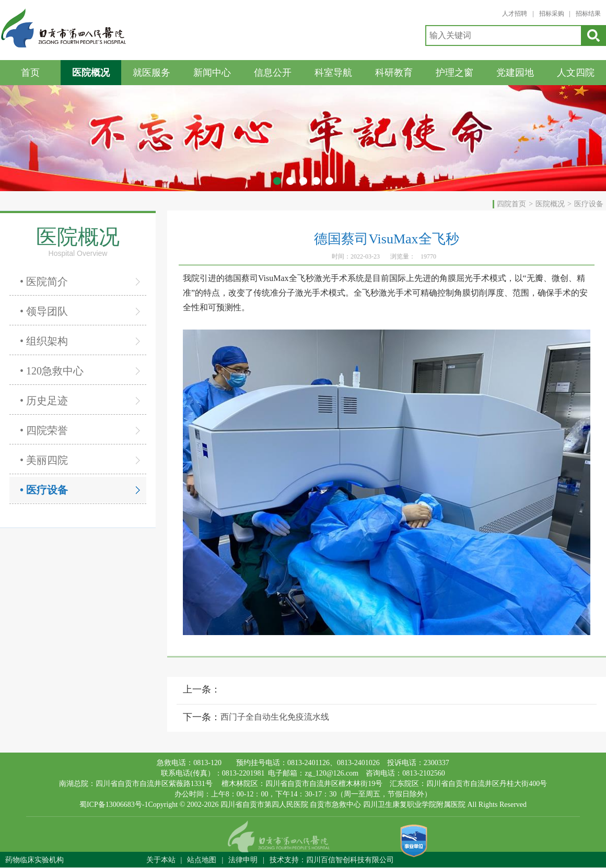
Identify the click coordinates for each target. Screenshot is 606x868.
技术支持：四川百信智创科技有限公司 (332, 860)
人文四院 (576, 73)
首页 (30, 73)
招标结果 (588, 14)
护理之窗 (454, 73)
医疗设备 (589, 204)
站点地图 (202, 860)
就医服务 (151, 73)
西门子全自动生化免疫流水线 (275, 717)
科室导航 (333, 73)
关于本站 (161, 860)
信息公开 (273, 73)
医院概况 (91, 73)
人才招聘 (515, 14)
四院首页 (511, 204)
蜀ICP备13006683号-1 (114, 805)
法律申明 (243, 860)
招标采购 (552, 14)
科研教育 (394, 73)
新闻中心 (212, 73)
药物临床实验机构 (34, 860)
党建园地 (515, 73)
